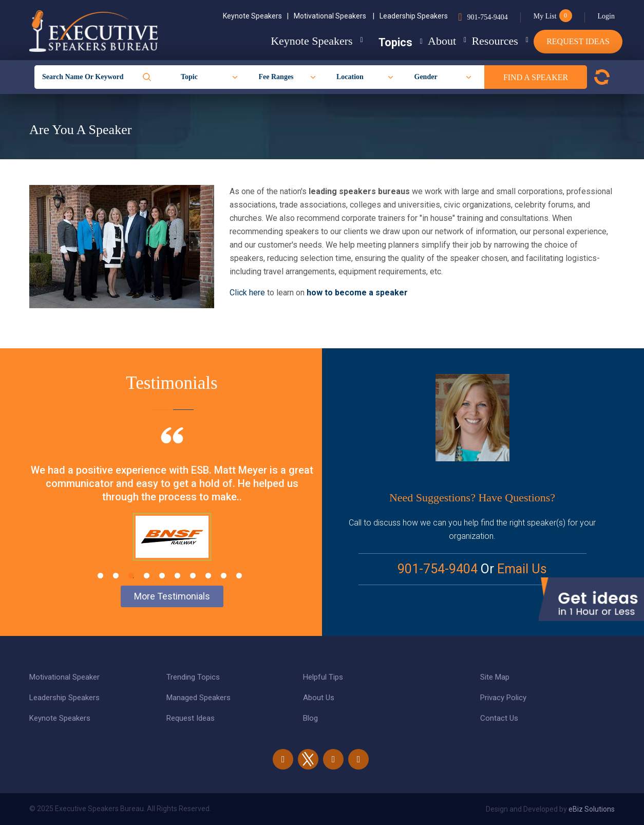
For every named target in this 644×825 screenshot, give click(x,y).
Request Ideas (578, 41)
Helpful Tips (323, 677)
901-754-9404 (487, 17)
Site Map (495, 677)
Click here (248, 293)
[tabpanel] (172, 507)
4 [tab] (147, 576)
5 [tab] (162, 576)
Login (606, 16)
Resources (485, 41)
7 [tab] (193, 576)
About (422, 41)
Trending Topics (193, 677)
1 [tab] (100, 576)
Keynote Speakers (256, 16)
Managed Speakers (198, 698)
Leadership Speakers (414, 16)
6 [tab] (177, 576)
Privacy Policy (503, 698)
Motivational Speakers (334, 16)
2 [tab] (116, 576)
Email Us (522, 569)
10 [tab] (239, 576)
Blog (310, 718)
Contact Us (499, 718)
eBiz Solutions (592, 809)
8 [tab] (208, 576)
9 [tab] (224, 576)
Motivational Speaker (64, 677)
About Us (319, 698)
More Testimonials (172, 596)
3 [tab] (131, 576)
